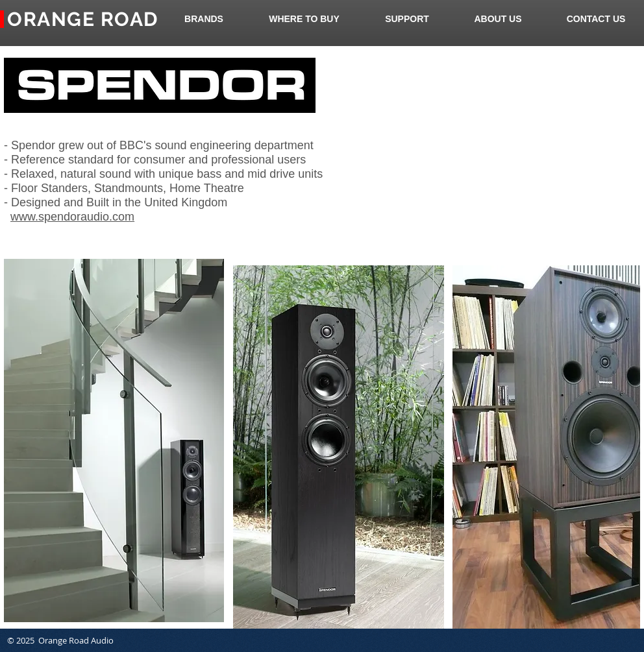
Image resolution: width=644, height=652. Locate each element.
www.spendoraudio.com (72, 217)
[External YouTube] (484, 149)
